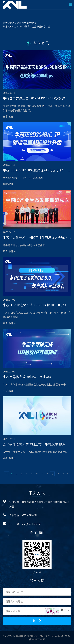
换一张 (65, 610)
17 (63, 474)
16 (58, 474)
